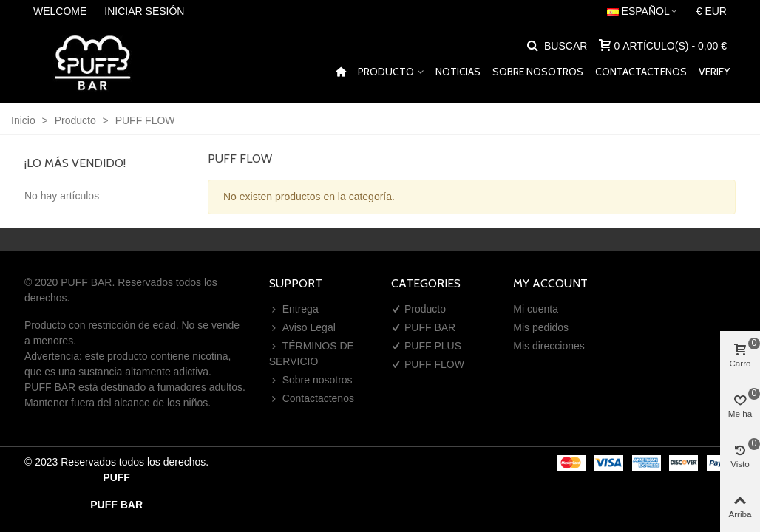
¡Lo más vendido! (75, 163)
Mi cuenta (536, 309)
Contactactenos (641, 72)
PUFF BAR (423, 328)
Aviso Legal (302, 328)
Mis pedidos (541, 327)
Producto (386, 72)
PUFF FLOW (428, 365)
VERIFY (714, 72)
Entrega (294, 309)
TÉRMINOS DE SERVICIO (312, 353)
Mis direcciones (549, 346)
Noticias (458, 72)
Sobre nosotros (538, 72)
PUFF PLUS (426, 346)
